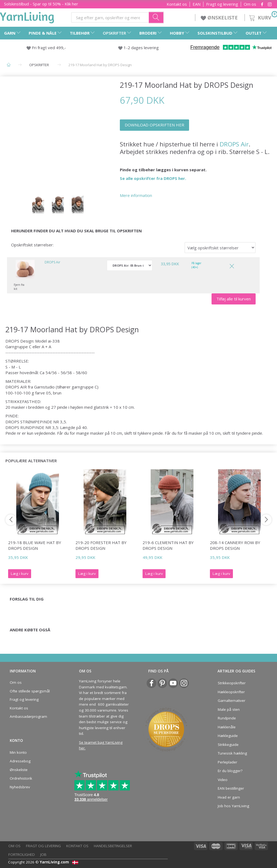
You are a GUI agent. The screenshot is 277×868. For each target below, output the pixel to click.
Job (43, 854)
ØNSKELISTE (220, 18)
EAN (197, 4)
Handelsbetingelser (113, 846)
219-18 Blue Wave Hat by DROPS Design (35, 545)
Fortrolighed (22, 854)
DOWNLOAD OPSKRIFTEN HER (154, 125)
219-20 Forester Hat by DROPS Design (101, 545)
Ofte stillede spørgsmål (30, 691)
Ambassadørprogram (28, 716)
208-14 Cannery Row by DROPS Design (235, 545)
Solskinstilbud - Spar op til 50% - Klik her (41, 4)
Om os (250, 4)
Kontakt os (177, 4)
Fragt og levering (222, 4)
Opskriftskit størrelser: (32, 245)
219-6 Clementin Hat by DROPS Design (168, 545)
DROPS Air (234, 144)
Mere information (136, 195)
